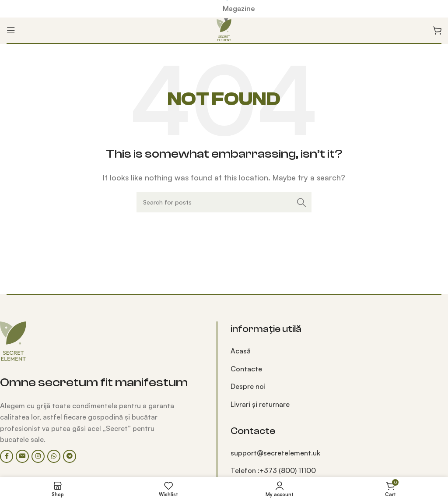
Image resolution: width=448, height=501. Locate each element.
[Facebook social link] (7, 456)
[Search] (224, 202)
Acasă (241, 351)
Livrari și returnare (260, 404)
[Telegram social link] (70, 456)
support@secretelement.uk (275, 453)
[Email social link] (22, 456)
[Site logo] (224, 29)
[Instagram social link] (38, 456)
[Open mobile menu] (11, 30)
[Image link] (13, 340)
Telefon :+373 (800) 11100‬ (273, 470)
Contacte (246, 369)
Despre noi (248, 386)
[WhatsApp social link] (54, 456)
